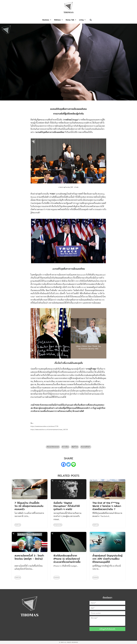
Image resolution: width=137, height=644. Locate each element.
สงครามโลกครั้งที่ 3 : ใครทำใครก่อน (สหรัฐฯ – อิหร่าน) (29, 557)
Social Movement (53, 447)
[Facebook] (63, 464)
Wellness (58, 20)
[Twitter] (68, 464)
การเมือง (66, 447)
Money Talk (71, 20)
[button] (91, 20)
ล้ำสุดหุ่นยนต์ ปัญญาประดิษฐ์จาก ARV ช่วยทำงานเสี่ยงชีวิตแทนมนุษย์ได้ (107, 559)
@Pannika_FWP (69, 187)
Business (47, 20)
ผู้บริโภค (75, 447)
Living (82, 20)
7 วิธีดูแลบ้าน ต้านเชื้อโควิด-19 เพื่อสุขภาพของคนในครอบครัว (29, 506)
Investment (57, 577)
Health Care (18, 525)
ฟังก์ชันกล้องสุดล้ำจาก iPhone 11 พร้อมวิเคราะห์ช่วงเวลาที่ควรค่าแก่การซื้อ (67, 559)
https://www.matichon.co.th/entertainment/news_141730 (49, 429)
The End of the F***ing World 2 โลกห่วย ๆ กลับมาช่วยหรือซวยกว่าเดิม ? (107, 506)
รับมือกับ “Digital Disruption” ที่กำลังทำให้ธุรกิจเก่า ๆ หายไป (67, 506)
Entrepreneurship (58, 525)
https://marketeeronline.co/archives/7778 (44, 426)
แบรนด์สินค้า (86, 447)
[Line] (74, 464)
